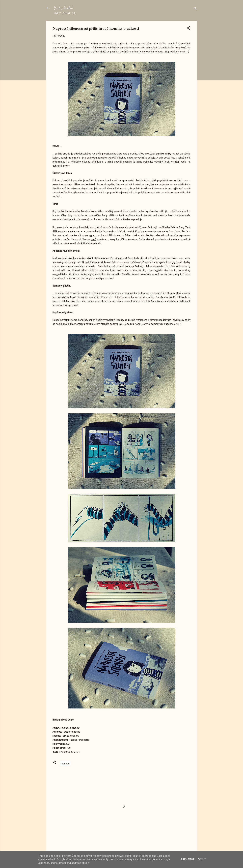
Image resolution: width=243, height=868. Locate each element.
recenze (65, 764)
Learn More (187, 859)
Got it (202, 859)
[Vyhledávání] (195, 9)
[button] (188, 29)
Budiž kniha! (64, 8)
